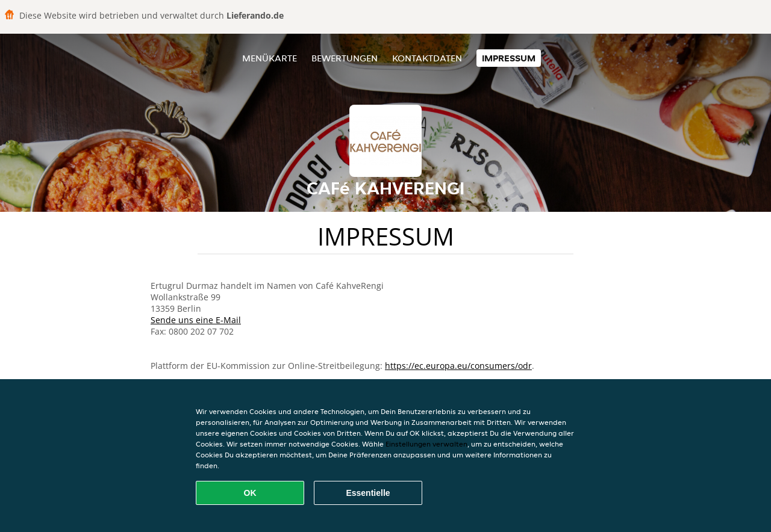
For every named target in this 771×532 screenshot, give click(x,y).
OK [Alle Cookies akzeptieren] (250, 493)
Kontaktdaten (427, 58)
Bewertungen (345, 58)
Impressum (509, 58)
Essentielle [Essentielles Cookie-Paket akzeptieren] (368, 493)
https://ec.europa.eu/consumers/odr (458, 366)
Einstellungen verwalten (426, 444)
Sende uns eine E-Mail (196, 320)
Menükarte (270, 58)
